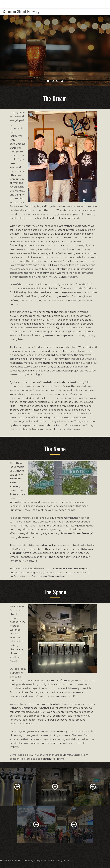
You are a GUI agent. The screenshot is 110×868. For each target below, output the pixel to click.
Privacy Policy (62, 861)
